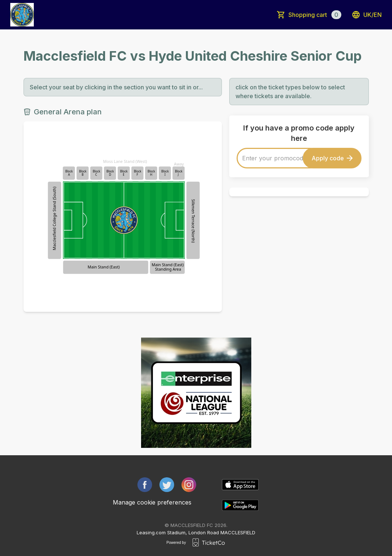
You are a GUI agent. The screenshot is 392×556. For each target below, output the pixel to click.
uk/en (367, 15)
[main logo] (22, 15)
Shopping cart (315, 15)
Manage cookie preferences (152, 502)
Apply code (332, 158)
